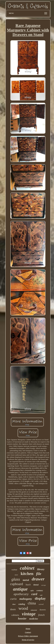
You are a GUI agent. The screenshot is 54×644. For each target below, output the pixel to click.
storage (44, 585)
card (34, 594)
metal (26, 580)
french (41, 615)
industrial (34, 610)
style (32, 591)
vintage (29, 614)
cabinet (27, 568)
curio (13, 599)
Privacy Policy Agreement (28, 636)
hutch (28, 585)
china (32, 603)
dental (36, 585)
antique (20, 589)
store (16, 575)
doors (13, 609)
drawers (43, 610)
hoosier (22, 619)
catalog (22, 604)
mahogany (26, 599)
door (14, 604)
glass (16, 579)
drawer (38, 579)
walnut (14, 570)
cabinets (15, 615)
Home (28, 629)
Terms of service (28, 640)
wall (41, 595)
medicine (33, 619)
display (40, 598)
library (41, 569)
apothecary (21, 594)
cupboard (17, 584)
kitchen (27, 574)
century (40, 590)
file (39, 574)
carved (41, 604)
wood (23, 608)
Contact (28, 632)
